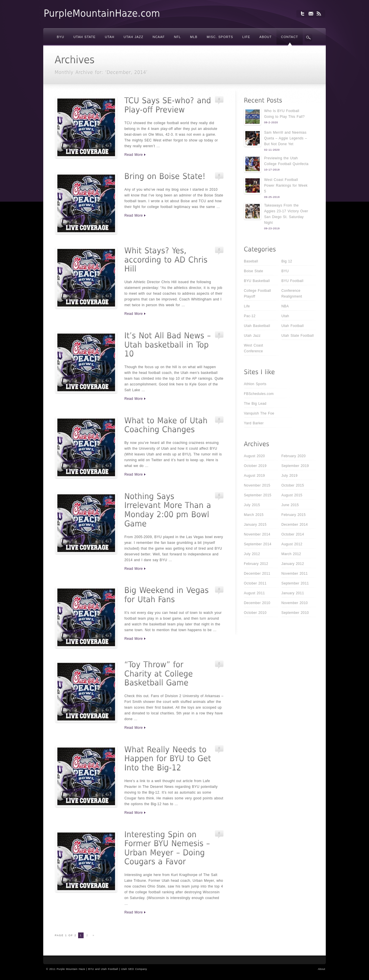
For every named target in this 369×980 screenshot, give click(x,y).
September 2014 (258, 544)
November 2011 (295, 574)
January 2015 (255, 525)
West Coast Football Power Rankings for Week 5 (286, 186)
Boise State (254, 271)
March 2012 (291, 554)
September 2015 (258, 495)
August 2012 (292, 544)
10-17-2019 (272, 170)
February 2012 (256, 564)
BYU (285, 271)
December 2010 (257, 603)
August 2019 (254, 476)
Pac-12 (250, 316)
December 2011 (257, 574)
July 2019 (289, 476)
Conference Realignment (292, 294)
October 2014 (293, 534)
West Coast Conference (254, 348)
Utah (285, 316)
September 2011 (295, 583)
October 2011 (255, 583)
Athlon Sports (255, 384)
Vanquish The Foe (259, 413)
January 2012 (293, 564)
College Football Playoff (257, 294)
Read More (133, 155)
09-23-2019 (272, 228)
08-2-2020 (271, 122)
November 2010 (295, 603)
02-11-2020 (272, 150)
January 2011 (293, 593)
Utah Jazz (252, 336)
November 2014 (257, 534)
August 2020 (254, 456)
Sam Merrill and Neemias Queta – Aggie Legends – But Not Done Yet (286, 138)
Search (308, 38)
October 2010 (255, 613)
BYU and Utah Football (103, 969)
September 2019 (295, 466)
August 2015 (292, 495)
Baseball (251, 261)
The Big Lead (255, 404)
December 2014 (295, 525)
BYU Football (292, 281)
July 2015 (252, 505)
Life (247, 306)
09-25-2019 (272, 197)
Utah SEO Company (134, 969)
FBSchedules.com (259, 394)
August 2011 (254, 593)
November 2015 (257, 485)
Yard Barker (254, 423)
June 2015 (290, 505)
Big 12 (287, 261)
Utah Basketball (257, 326)
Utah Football (293, 326)
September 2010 (295, 613)
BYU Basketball (257, 281)
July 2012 (252, 554)
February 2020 (293, 456)
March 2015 (254, 515)
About (321, 969)
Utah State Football (298, 336)
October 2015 (293, 485)
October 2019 (255, 466)
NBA (285, 306)
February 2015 (293, 515)
